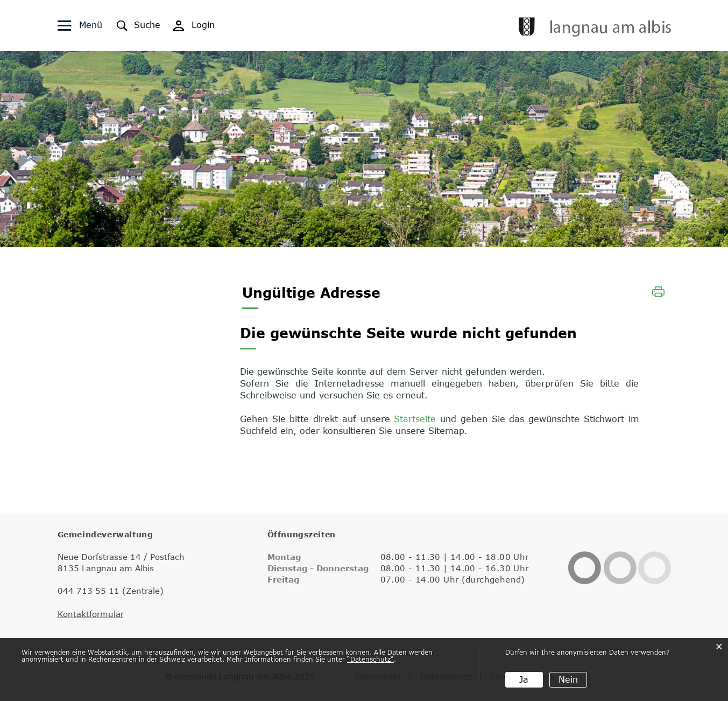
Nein (568, 679)
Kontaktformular (91, 614)
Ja (524, 679)
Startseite (415, 419)
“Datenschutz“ (370, 659)
